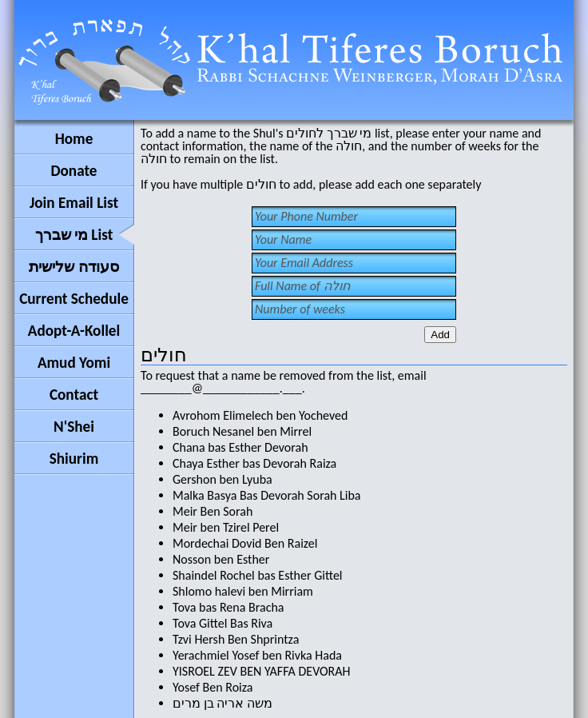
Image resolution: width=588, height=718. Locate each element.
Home (74, 139)
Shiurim (74, 459)
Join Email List (74, 203)
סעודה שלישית (73, 267)
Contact (74, 395)
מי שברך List (74, 235)
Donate (73, 171)
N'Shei (74, 427)
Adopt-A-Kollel (74, 331)
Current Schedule (74, 299)
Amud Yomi (74, 363)
